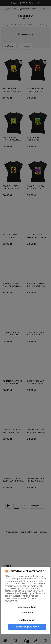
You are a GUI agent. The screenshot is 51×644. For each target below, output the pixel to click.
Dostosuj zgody (27, 620)
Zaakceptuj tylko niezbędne (27, 610)
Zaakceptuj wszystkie (27, 627)
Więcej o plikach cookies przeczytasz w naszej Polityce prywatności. (21, 598)
